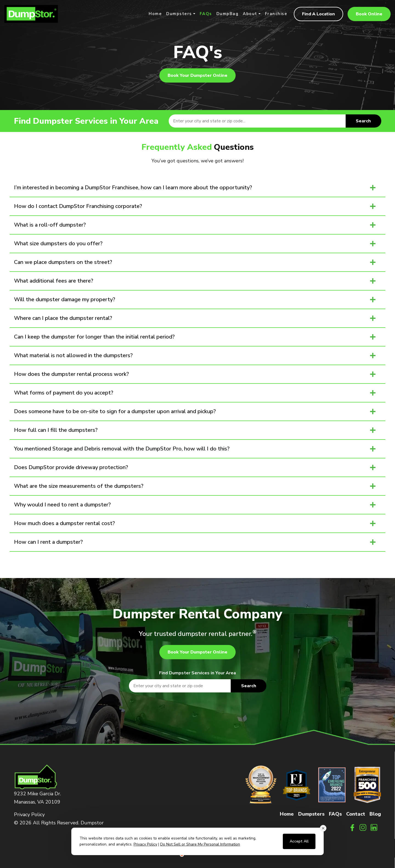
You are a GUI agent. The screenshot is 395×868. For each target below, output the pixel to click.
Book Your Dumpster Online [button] (198, 75)
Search (363, 121)
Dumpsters (179, 14)
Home (155, 14)
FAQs (206, 14)
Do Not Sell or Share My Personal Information (200, 844)
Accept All (299, 841)
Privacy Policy (29, 815)
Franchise (276, 14)
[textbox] (275, 121)
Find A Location (318, 14)
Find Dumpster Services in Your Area (198, 673)
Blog (375, 814)
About (250, 14)
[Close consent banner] (323, 828)
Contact (356, 814)
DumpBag (228, 14)
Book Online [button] (369, 14)
